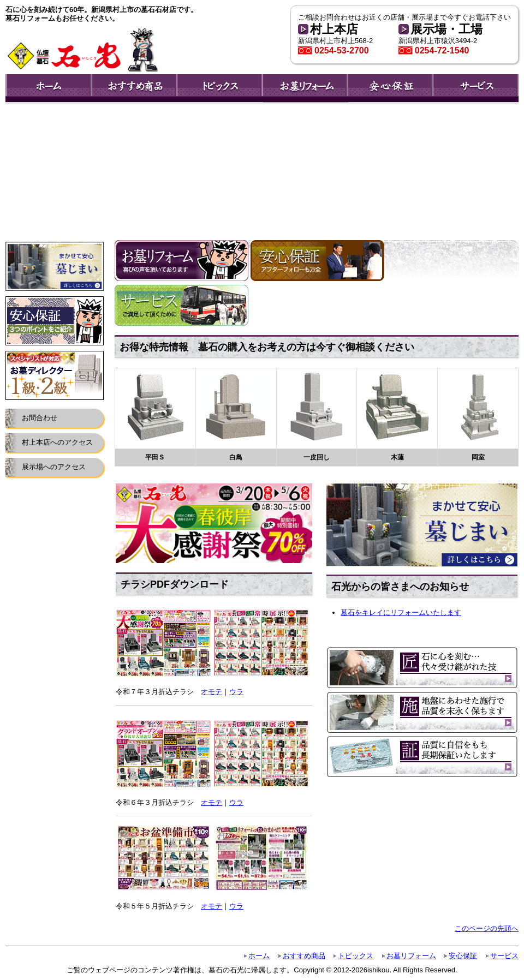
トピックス (356, 956)
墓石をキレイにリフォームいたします (401, 612)
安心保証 (463, 956)
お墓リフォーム (411, 956)
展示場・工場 (446, 29)
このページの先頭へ (487, 928)
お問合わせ (40, 418)
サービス (504, 956)
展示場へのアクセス (54, 467)
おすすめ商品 (304, 956)
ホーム (259, 956)
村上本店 (334, 29)
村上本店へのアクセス (57, 442)
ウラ (236, 692)
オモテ (212, 692)
